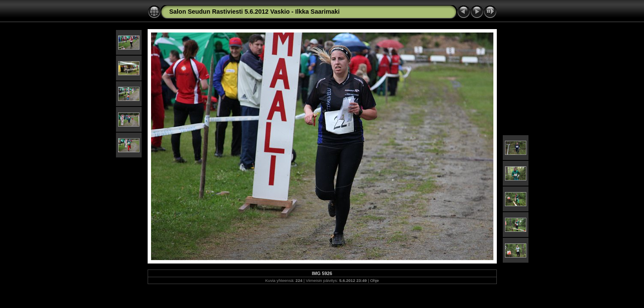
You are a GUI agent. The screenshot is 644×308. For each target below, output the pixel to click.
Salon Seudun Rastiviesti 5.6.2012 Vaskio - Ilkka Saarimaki (255, 12)
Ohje (374, 280)
